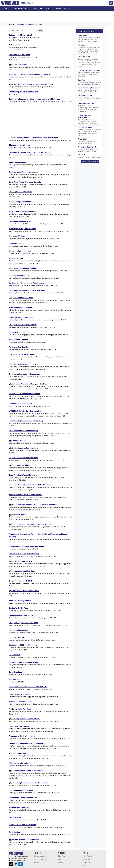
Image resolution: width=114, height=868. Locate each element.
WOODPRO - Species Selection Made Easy (26, 411)
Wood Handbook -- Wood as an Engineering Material (29, 74)
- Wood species (15, 817)
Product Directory (21, 8)
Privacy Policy (39, 863)
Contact (61, 863)
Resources (6, 8)
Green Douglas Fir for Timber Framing (24, 554)
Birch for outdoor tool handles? (21, 308)
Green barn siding (17, 441)
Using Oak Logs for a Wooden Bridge (24, 623)
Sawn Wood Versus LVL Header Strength (25, 182)
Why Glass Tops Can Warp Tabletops (23, 458)
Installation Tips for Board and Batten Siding (26, 546)
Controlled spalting (17, 244)
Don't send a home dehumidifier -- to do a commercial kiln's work (34, 99)
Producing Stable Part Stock (20, 709)
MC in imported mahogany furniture (23, 268)
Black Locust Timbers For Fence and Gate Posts (28, 687)
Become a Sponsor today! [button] (90, 161)
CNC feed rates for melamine (20, 763)
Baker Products (84, 35)
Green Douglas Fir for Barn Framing (23, 615)
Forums (34, 8)
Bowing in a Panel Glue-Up (19, 726)
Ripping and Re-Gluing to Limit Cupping (25, 394)
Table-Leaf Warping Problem (20, 601)
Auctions (86, 866)
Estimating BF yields (17, 236)
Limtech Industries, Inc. (86, 104)
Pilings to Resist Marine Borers (21, 298)
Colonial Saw (83, 45)
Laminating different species (20, 221)
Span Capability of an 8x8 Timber (22, 354)
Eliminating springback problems (23, 448)
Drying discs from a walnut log (21, 317)
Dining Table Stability (19, 753)
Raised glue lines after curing (20, 192)
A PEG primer (14, 45)
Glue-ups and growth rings (19, 145)
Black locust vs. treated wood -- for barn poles (27, 290)
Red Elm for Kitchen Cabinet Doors (24, 591)
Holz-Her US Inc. (84, 57)
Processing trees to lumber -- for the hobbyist (28, 783)
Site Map (62, 856)
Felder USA (82, 139)
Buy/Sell (50, 8)
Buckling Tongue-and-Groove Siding (25, 719)
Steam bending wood (17, 672)
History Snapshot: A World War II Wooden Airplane (30, 524)
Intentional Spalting (18, 514)
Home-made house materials (20, 702)
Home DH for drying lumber (20, 694)
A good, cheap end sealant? (20, 202)
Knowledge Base (63, 8)
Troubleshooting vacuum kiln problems (24, 374)
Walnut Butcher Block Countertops (23, 825)
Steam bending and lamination (21, 790)
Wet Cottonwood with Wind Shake (22, 571)
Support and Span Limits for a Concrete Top (26, 421)
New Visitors (87, 856)
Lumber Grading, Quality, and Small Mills (26, 771)
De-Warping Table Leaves (20, 561)
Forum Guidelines (40, 859)
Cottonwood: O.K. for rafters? (21, 35)
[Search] (45, 3)
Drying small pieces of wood (20, 251)
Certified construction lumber (21, 404)
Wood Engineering (32, 25)
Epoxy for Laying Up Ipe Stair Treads (23, 662)
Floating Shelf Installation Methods (24, 840)
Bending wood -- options (19, 340)
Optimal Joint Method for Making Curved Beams (28, 743)
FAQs (60, 859)
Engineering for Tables (19, 465)
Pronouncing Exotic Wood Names (22, 736)
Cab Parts (82, 80)
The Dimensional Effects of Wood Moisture (26, 495)
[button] (11, 864)
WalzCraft (82, 155)
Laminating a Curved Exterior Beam (23, 798)
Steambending (15, 832)
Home (11, 25)
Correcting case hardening (19, 55)
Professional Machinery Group (89, 70)
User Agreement (40, 856)
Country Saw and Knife (86, 127)
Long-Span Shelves (17, 638)
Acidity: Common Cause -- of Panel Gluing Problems (31, 84)
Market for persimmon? (18, 162)
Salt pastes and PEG (17, 332)
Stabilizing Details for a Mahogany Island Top (28, 384)
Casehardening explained (19, 276)
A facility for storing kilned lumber (22, 229)
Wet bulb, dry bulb (16, 258)
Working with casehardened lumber (23, 212)
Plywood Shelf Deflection (19, 808)
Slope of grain (15, 655)
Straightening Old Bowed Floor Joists (24, 645)
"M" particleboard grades (19, 347)
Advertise (86, 863)
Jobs (42, 8)
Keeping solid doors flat (18, 630)
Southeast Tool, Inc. (85, 96)
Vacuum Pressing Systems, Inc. (90, 88)
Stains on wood (15, 679)
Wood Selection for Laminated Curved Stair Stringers (30, 485)
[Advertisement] (57, 17)
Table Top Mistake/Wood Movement (23, 475)
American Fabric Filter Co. (88, 147)
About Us (86, 859)
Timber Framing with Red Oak (21, 581)
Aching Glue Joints (18, 65)
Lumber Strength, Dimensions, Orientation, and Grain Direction (34, 138)
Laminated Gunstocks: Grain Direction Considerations (30, 152)
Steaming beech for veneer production (24, 172)
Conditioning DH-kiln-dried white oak (23, 92)
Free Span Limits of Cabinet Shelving (24, 431)
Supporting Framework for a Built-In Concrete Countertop (33, 505)
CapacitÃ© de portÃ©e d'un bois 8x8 (23, 364)
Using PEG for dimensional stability (23, 325)
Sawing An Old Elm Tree (18, 608)
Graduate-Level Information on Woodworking (27, 283)
